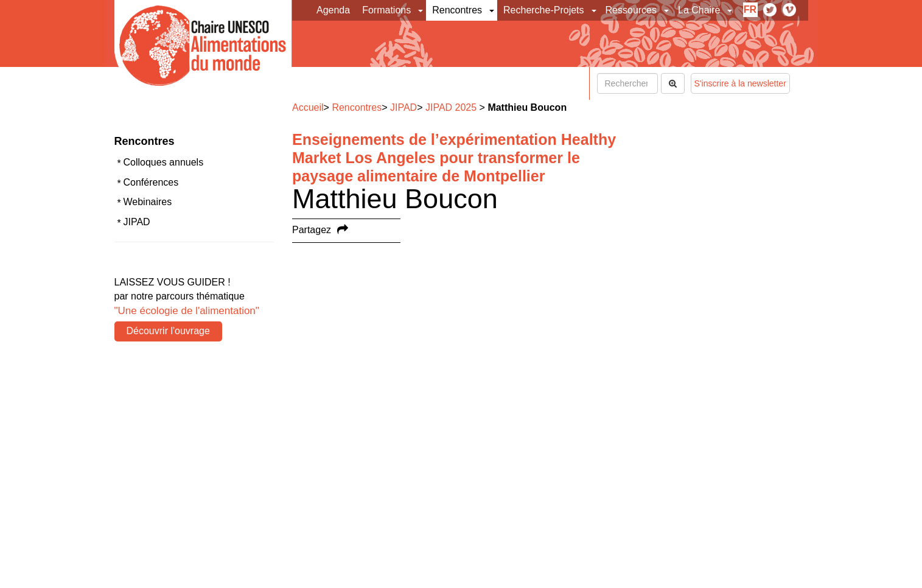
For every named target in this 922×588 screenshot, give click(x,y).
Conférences (151, 182)
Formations (386, 10)
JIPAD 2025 (451, 107)
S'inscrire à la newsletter (740, 83)
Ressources (631, 10)
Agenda (333, 10)
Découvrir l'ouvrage (168, 331)
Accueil (308, 107)
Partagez (312, 230)
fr (750, 9)
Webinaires (148, 202)
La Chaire (699, 10)
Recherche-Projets (544, 10)
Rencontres (457, 10)
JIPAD (137, 222)
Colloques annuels (164, 162)
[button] (421, 10)
